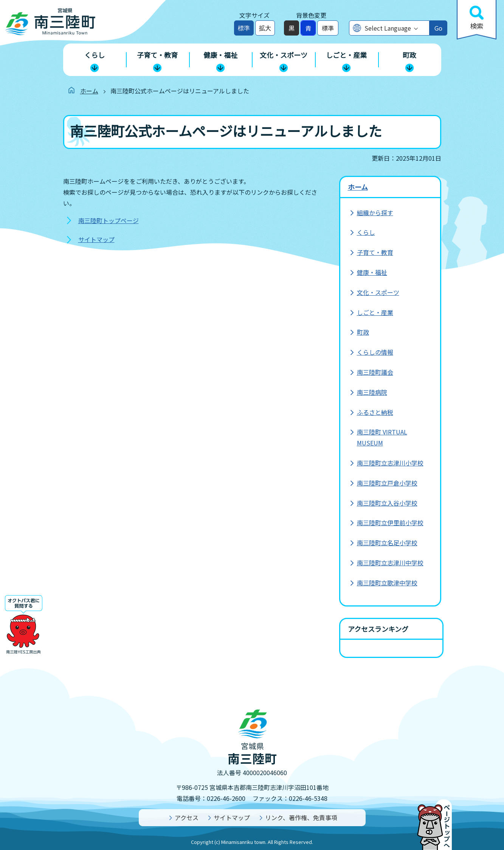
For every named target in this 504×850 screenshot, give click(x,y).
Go (438, 28)
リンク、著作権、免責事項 (301, 817)
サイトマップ (96, 239)
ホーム (89, 91)
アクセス (187, 817)
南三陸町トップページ (109, 220)
